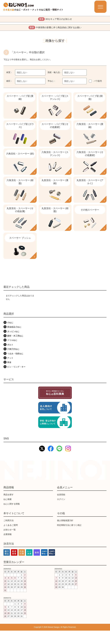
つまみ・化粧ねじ (15, 367)
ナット (10, 371)
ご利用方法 (9, 534)
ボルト (10, 358)
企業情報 (8, 548)
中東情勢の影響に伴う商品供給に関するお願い (55, 29)
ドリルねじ (12, 354)
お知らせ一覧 (10, 543)
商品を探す (9, 508)
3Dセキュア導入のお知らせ (55, 20)
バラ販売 (98, 83)
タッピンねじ (13, 345)
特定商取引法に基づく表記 (69, 538)
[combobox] (30, 74)
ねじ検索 (8, 513)
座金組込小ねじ (14, 340)
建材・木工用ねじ (15, 349)
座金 (9, 376)
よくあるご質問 (11, 538)
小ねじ (10, 336)
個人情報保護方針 (65, 534)
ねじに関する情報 (12, 517)
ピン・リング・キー (16, 380)
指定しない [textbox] (22, 74)
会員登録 (61, 508)
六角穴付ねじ (13, 362)
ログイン (61, 513)
